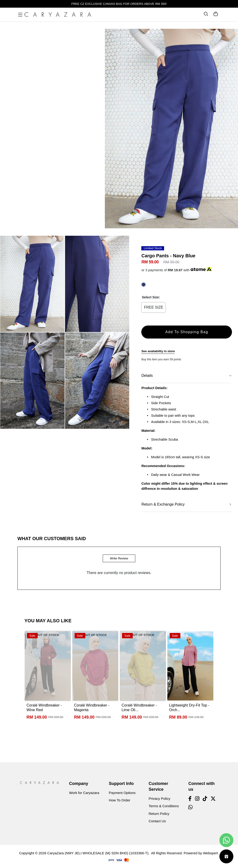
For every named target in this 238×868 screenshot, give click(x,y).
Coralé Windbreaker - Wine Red (44, 708)
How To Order (119, 800)
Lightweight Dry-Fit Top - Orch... (189, 708)
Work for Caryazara (84, 793)
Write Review (119, 558)
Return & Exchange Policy (163, 504)
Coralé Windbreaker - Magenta (92, 708)
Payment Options (122, 793)
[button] (110, 35)
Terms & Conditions (164, 806)
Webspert (210, 853)
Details (147, 376)
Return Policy (159, 814)
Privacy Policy (159, 799)
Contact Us (157, 821)
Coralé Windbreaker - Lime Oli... (139, 708)
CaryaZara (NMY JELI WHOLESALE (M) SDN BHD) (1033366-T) (98, 853)
